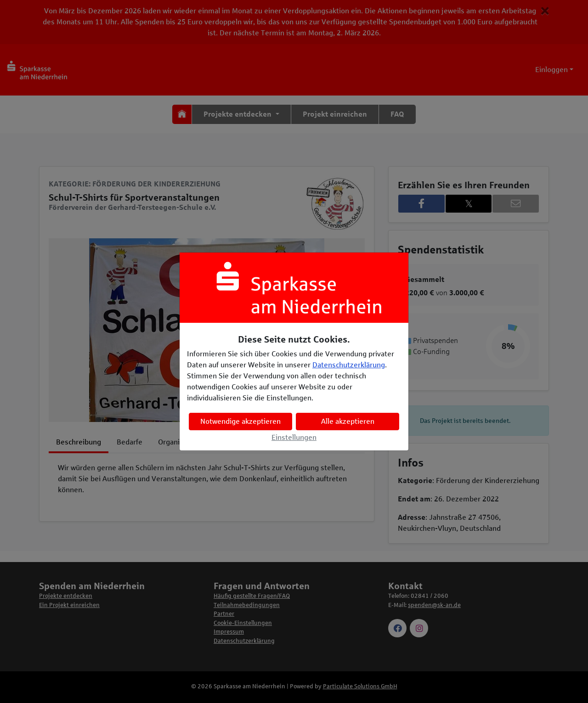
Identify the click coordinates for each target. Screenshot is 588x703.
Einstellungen (294, 437)
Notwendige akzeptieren (240, 421)
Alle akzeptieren (348, 421)
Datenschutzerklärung (349, 365)
